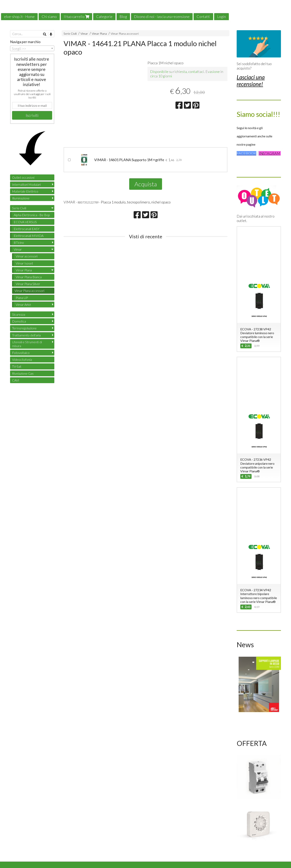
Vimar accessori (27, 256)
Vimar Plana (99, 34)
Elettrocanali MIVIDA (29, 236)
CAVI (16, 380)
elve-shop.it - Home (19, 17)
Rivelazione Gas (23, 373)
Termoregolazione (24, 328)
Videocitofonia (22, 359)
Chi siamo (49, 17)
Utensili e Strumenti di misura (27, 344)
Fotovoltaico (21, 353)
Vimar (84, 34)
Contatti (203, 17)
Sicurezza (19, 314)
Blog (123, 17)
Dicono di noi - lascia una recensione (162, 17)
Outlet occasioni (23, 177)
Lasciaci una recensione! (251, 81)
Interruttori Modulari (26, 184)
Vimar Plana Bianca (29, 277)
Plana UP (22, 298)
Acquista (146, 184)
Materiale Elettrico (25, 191)
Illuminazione (21, 198)
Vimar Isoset (24, 263)
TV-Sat (17, 366)
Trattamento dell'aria (26, 335)
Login (221, 17)
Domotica (19, 321)
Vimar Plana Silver (28, 284)
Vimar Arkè (23, 304)
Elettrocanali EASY (27, 229)
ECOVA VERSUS (25, 222)
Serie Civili (70, 34)
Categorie (104, 17)
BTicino (19, 242)
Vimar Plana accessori (125, 34)
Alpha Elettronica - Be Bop (32, 215)
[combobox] (32, 48)
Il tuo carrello (76, 17)
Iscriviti (32, 115)
